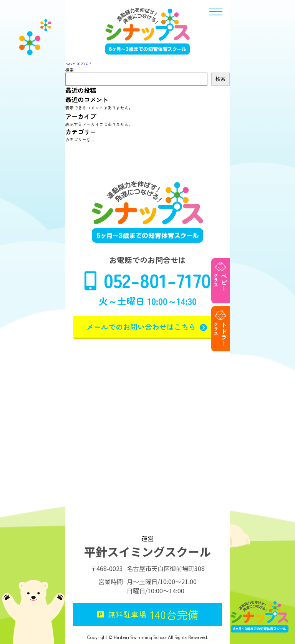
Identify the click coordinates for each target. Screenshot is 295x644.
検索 (70, 70)
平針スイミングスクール (147, 551)
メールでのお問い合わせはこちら (148, 327)
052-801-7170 (148, 280)
